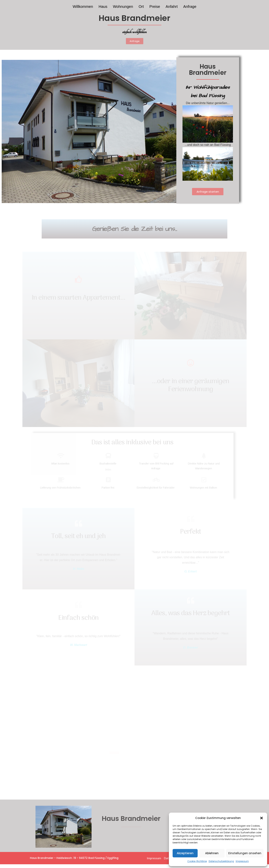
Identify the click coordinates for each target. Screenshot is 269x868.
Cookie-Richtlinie (197, 861)
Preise (155, 7)
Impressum (242, 861)
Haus (103, 7)
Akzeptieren (185, 853)
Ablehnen (212, 853)
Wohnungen (123, 7)
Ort (141, 7)
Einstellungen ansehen (245, 853)
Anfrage (190, 7)
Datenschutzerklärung (221, 861)
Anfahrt (172, 7)
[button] (262, 818)
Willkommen (83, 7)
